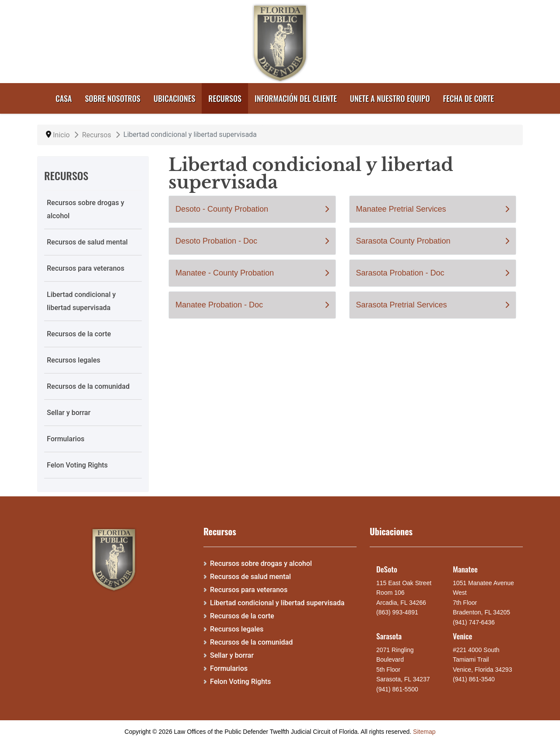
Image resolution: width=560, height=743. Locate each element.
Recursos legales (73, 360)
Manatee (465, 569)
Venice (462, 636)
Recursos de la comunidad (88, 386)
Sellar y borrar (69, 413)
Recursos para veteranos (86, 268)
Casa (64, 98)
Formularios (66, 439)
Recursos (225, 98)
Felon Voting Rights (77, 465)
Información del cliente (296, 98)
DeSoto (387, 569)
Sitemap (424, 732)
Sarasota (389, 636)
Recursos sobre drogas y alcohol (86, 209)
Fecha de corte (469, 98)
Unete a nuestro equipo (390, 98)
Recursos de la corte (79, 334)
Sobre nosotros (113, 98)
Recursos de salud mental (87, 242)
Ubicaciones (174, 98)
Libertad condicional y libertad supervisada (81, 301)
